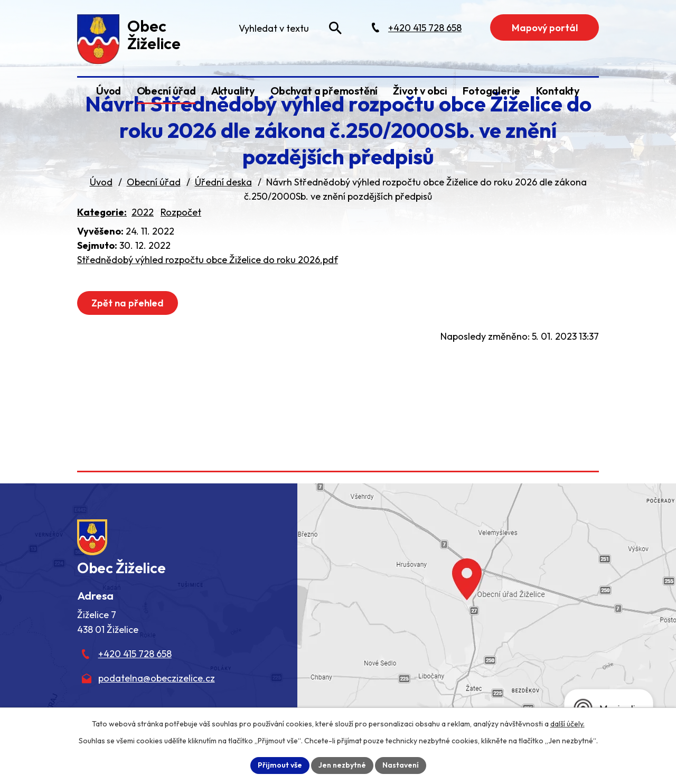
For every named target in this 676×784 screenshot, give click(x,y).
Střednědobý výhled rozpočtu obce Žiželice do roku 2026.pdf (208, 260)
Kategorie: (102, 212)
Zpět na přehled (128, 303)
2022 (143, 212)
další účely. (567, 724)
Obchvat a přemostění (324, 91)
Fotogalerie (491, 91)
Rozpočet (181, 212)
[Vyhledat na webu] (335, 28)
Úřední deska (223, 182)
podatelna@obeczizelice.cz (157, 678)
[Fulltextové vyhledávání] (289, 28)
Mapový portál (545, 28)
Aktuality (233, 91)
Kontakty (558, 91)
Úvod (109, 91)
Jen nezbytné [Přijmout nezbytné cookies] (342, 765)
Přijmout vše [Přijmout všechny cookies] (280, 765)
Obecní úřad (166, 91)
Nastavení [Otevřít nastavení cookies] (401, 765)
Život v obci (420, 91)
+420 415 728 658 (135, 654)
